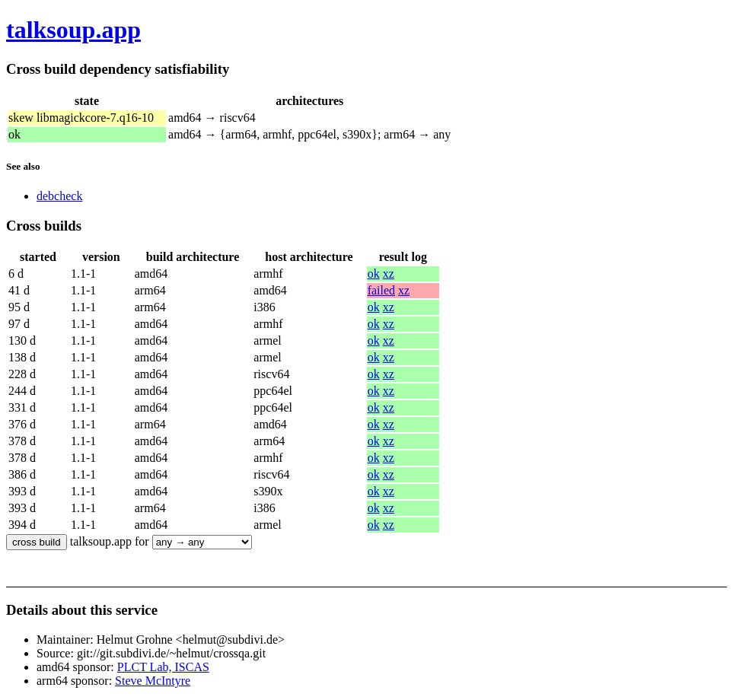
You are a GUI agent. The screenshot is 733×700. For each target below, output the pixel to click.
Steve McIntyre (153, 681)
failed (381, 290)
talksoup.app (73, 30)
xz (389, 274)
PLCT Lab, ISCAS (163, 667)
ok (374, 274)
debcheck (59, 196)
